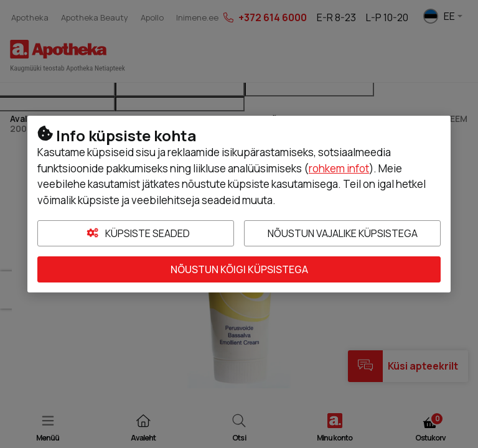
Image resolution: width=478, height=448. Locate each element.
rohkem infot (339, 168)
